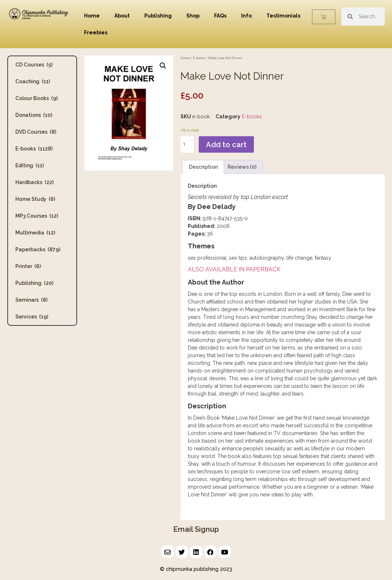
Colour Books (37, 98)
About (122, 16)
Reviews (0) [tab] (242, 167)
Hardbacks (35, 182)
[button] (163, 66)
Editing (30, 165)
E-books (34, 149)
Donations (34, 115)
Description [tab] (203, 167)
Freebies (96, 33)
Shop (193, 16)
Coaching (33, 81)
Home (92, 16)
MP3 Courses (37, 216)
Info (246, 16)
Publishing (158, 16)
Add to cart (226, 145)
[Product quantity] (187, 144)
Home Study (35, 199)
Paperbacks (38, 249)
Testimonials (283, 16)
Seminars (31, 300)
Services (32, 317)
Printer (28, 266)
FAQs (220, 16)
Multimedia (35, 233)
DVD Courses (36, 132)
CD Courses (34, 65)
